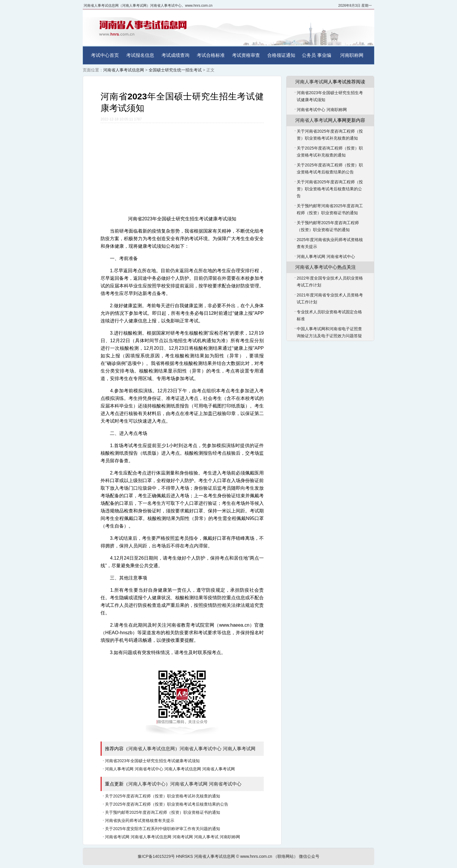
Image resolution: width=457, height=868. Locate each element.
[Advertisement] (182, 167)
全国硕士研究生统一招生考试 (175, 70)
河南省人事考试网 (219, 769)
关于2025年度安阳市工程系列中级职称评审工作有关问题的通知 (162, 829)
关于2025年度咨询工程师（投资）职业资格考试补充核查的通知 (162, 796)
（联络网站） (286, 856)
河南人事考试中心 (147, 784)
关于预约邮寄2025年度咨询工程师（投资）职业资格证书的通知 (162, 812)
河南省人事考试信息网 (124, 70)
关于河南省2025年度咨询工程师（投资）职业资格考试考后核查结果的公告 (330, 189)
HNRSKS (184, 856)
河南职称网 (352, 55)
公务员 (309, 55)
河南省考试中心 (149, 769)
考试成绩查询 (175, 55)
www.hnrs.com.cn (256, 856)
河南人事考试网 (239, 749)
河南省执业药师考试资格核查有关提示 (140, 820)
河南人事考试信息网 (183, 769)
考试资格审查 (246, 55)
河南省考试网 (117, 837)
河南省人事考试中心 (201, 749)
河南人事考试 (206, 837)
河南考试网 (183, 837)
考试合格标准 (211, 55)
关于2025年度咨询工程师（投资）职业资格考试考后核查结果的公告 (167, 804)
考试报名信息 (140, 55)
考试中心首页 (105, 55)
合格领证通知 (281, 55)
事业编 (324, 55)
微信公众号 (309, 856)
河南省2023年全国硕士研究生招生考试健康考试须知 (152, 761)
